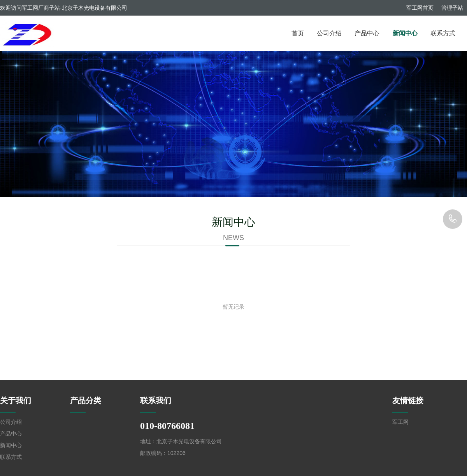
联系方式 (443, 33)
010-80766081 (453, 219)
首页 (298, 33)
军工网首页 (420, 8)
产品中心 (367, 33)
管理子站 (452, 8)
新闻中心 (405, 33)
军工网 (400, 422)
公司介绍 (329, 33)
